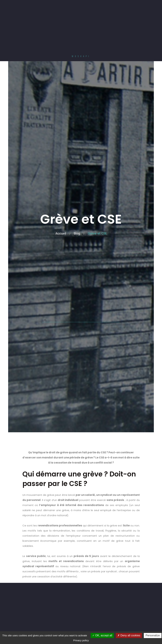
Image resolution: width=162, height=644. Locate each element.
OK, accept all (102, 635)
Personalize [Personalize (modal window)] (153, 635)
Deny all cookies (129, 635)
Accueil (61, 233)
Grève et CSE (97, 233)
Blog (77, 233)
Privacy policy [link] (81, 640)
